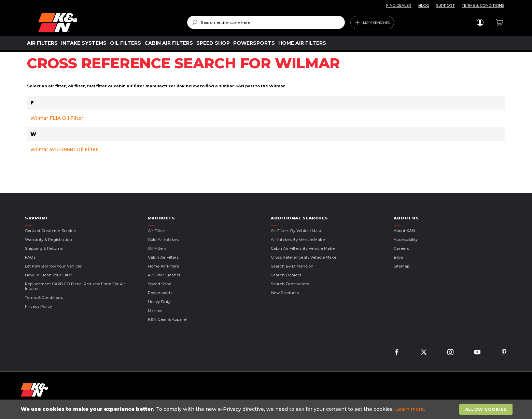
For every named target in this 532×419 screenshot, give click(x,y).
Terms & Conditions (44, 298)
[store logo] (108, 23)
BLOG (424, 5)
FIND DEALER (399, 5)
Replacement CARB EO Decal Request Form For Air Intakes (75, 286)
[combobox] (266, 22)
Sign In (480, 23)
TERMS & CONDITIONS (483, 5)
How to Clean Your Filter (49, 275)
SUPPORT (445, 5)
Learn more (409, 409)
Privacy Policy (38, 306)
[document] (267, 409)
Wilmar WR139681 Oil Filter (64, 149)
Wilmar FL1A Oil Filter (57, 118)
